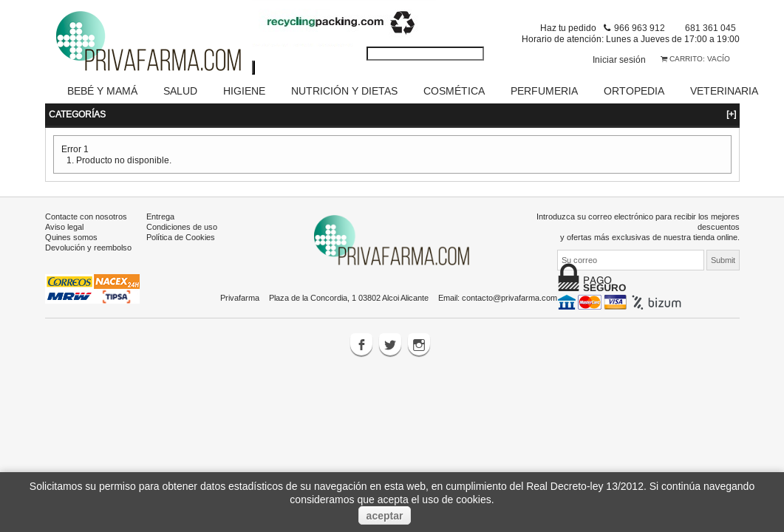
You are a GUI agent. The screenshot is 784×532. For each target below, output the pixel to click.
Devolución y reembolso (88, 229)
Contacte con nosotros (86, 198)
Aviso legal (64, 208)
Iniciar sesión (619, 59)
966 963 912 (640, 28)
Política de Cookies (181, 219)
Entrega (160, 198)
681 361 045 (710, 28)
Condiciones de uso (182, 208)
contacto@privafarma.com (509, 279)
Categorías (392, 96)
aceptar (385, 516)
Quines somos (71, 219)
